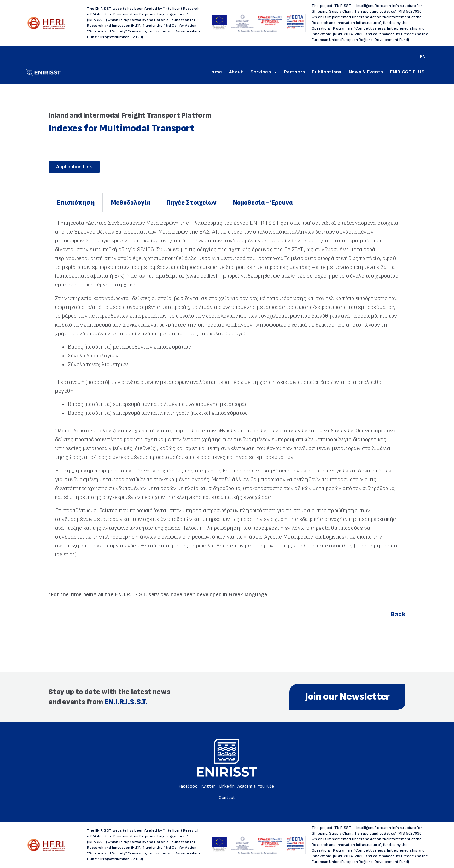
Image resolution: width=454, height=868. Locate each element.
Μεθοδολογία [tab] (131, 203)
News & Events (366, 72)
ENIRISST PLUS (407, 72)
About (236, 72)
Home (215, 72)
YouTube (266, 786)
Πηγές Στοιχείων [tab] (192, 203)
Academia (247, 786)
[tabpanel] (227, 391)
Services (264, 72)
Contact (227, 798)
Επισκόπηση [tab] (76, 203)
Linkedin (227, 786)
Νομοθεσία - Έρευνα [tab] (263, 203)
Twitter (207, 786)
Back (398, 614)
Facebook (188, 786)
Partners (294, 72)
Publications (327, 72)
